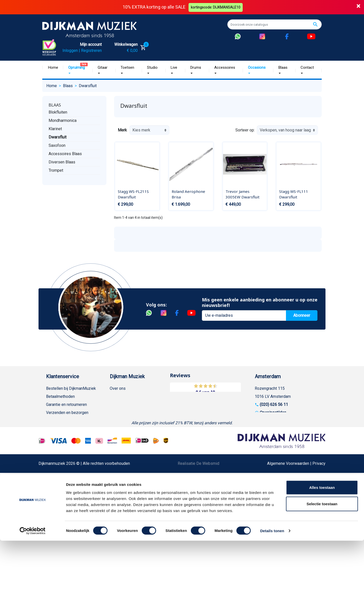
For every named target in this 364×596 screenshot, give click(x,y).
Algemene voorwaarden (67, 420)
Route (265, 420)
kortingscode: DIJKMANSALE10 (216, 7)
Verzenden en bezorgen (67, 412)
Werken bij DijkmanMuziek (133, 404)
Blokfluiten (58, 112)
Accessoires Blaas (65, 154)
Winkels (117, 420)
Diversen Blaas (62, 162)
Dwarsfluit (58, 137)
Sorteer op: (245, 130)
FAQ (50, 428)
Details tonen (272, 586)
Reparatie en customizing (68, 436)
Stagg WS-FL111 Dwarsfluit (294, 194)
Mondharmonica (63, 120)
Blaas (55, 105)
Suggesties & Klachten (66, 461)
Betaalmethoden (60, 396)
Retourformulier (60, 477)
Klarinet (55, 129)
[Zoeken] (275, 24)
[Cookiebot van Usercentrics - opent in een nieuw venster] (33, 586)
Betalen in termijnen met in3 (70, 493)
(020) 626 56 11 (274, 404)
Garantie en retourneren (66, 404)
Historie (117, 396)
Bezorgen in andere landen (69, 501)
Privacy (53, 453)
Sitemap (117, 412)
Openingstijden (273, 412)
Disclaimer (56, 445)
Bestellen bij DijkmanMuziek (71, 388)
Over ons (118, 388)
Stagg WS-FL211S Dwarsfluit (133, 194)
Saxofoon (57, 145)
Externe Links (58, 517)
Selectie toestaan (322, 559)
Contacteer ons (59, 509)
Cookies (53, 485)
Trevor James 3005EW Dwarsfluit (243, 194)
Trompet (56, 170)
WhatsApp (55, 469)
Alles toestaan (322, 542)
